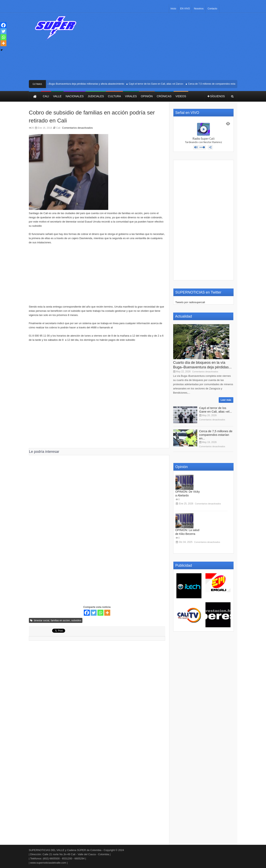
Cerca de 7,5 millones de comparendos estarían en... (216, 435)
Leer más (226, 400)
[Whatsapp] (100, 613)
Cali (58, 128)
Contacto (212, 9)
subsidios (76, 620)
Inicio (173, 9)
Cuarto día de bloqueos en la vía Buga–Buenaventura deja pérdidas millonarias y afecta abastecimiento (72, 84)
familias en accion (60, 620)
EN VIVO (185, 9)
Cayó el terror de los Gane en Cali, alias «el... (216, 410)
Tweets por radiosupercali (190, 302)
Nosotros (199, 9)
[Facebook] (87, 613)
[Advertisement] (163, 48)
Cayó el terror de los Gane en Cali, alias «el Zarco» (159, 84)
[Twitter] (94, 613)
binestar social (42, 620)
